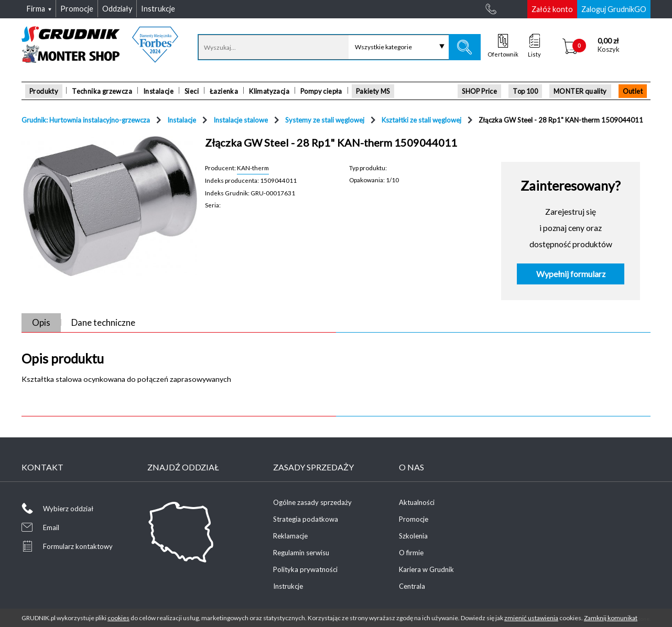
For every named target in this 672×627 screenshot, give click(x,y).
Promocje (414, 519)
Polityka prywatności (305, 569)
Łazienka (224, 91)
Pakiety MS (373, 91)
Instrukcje (288, 586)
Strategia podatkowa (306, 519)
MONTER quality (580, 91)
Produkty (44, 91)
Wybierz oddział (68, 509)
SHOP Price (479, 91)
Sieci (192, 91)
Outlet (633, 91)
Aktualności (417, 502)
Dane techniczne (103, 322)
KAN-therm (253, 168)
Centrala (412, 586)
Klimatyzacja (269, 91)
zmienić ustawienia (531, 618)
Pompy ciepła (321, 91)
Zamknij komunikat (611, 618)
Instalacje (158, 91)
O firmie (411, 553)
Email (51, 527)
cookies (118, 618)
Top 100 (525, 91)
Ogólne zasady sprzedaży (312, 502)
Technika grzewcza (102, 91)
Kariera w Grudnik (426, 569)
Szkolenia (413, 536)
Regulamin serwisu (301, 553)
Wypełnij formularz (571, 274)
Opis (41, 322)
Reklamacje (290, 536)
